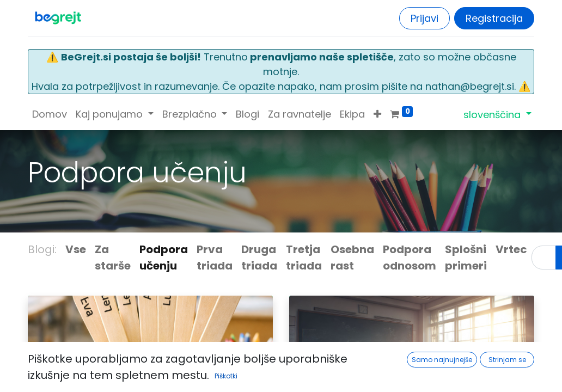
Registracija (494, 18)
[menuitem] (50, 114)
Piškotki (226, 376)
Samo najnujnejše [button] (442, 360)
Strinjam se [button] (507, 360)
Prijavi (424, 18)
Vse (76, 249)
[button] (377, 114)
